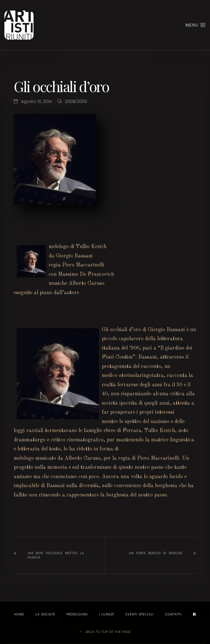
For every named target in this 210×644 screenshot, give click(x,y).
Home (19, 614)
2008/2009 (76, 101)
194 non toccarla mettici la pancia (56, 555)
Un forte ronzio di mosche (156, 553)
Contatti (173, 614)
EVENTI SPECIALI (140, 614)
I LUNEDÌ (107, 614)
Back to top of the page (105, 632)
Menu (195, 25)
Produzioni (77, 614)
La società (45, 614)
